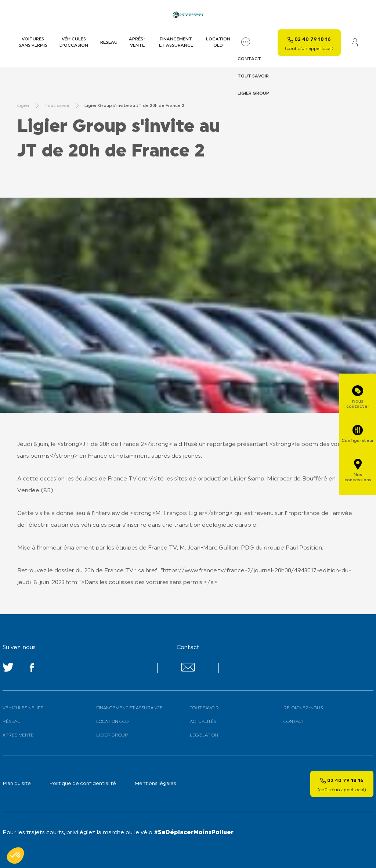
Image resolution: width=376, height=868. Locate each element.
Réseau (109, 43)
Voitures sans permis (33, 42)
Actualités (203, 722)
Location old (218, 42)
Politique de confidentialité (83, 784)
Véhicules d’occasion (74, 42)
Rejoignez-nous (303, 708)
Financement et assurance (176, 42)
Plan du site (17, 784)
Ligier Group (112, 735)
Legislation (204, 735)
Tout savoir (204, 708)
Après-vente (137, 42)
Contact (294, 722)
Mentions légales (155, 784)
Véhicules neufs (23, 708)
